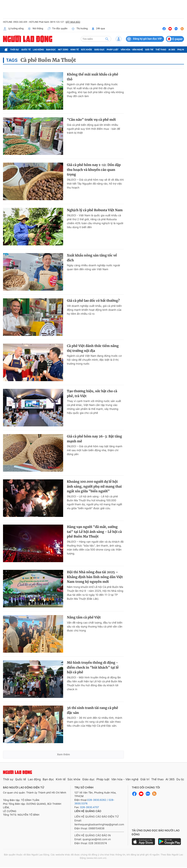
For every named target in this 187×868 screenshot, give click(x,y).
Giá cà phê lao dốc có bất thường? (93, 301)
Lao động (38, 50)
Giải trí (149, 50)
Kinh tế (75, 50)
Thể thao (161, 50)
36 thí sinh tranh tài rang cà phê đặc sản (92, 710)
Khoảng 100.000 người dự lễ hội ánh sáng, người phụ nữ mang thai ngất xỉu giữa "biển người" (94, 486)
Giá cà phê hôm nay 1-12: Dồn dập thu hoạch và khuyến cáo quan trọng (94, 170)
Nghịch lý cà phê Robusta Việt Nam (95, 210)
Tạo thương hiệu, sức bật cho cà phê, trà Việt (92, 394)
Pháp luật (113, 50)
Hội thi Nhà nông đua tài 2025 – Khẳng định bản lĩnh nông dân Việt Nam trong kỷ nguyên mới (95, 577)
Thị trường (79, 29)
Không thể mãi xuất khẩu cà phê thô (93, 77)
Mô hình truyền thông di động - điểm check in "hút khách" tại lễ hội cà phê (93, 667)
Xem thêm (63, 755)
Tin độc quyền (57, 29)
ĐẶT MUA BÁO (73, 22)
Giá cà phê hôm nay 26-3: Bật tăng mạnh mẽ (94, 439)
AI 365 (172, 50)
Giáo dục (99, 50)
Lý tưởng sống (13, 29)
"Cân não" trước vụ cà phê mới (91, 120)
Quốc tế (26, 50)
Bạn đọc (51, 50)
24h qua (98, 29)
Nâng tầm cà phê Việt (84, 617)
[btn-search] (107, 39)
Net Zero (63, 50)
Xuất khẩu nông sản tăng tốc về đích (92, 258)
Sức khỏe (86, 50)
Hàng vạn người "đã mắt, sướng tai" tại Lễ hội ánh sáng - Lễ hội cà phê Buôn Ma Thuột (94, 532)
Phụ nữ (182, 50)
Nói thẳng (35, 29)
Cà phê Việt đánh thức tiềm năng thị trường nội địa (93, 348)
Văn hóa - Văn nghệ (132, 50)
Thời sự (15, 50)
